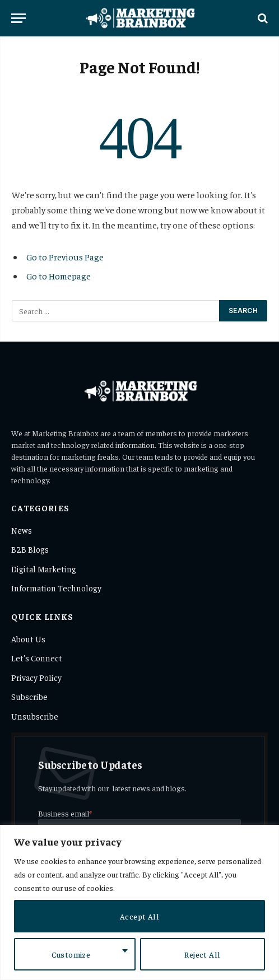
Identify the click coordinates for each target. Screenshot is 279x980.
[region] (139, 902)
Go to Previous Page (65, 256)
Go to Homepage (59, 276)
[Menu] (18, 18)
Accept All (139, 916)
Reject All (202, 954)
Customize (71, 954)
